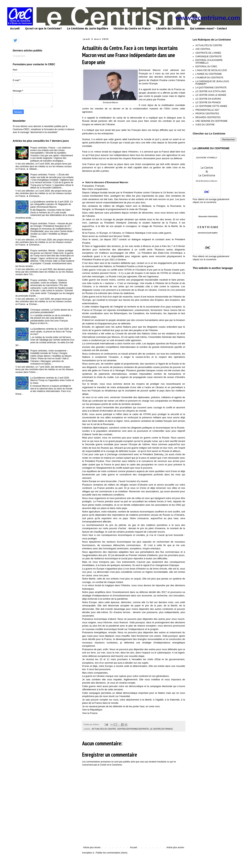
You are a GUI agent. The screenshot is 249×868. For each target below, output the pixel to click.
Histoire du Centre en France (132, 28)
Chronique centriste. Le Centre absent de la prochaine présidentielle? (51, 311)
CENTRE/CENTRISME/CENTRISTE (133, 729)
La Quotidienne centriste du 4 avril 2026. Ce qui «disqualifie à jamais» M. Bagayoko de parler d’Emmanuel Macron (52, 204)
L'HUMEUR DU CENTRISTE (209, 78)
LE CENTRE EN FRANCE (161, 729)
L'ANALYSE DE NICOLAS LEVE (211, 70)
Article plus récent (92, 847)
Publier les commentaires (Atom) (112, 853)
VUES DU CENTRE (205, 125)
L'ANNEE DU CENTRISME (209, 74)
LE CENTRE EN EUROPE (208, 99)
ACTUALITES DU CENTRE (104, 729)
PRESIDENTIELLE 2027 (207, 110)
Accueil (15, 28)
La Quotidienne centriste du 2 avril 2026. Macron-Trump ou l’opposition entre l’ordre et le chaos (52, 380)
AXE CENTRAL (203, 49)
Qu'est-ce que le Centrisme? (43, 28)
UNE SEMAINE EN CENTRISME (211, 121)
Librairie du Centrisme (170, 28)
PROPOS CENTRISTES (207, 114)
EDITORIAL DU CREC (206, 67)
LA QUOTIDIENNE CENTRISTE (211, 88)
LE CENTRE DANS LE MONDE (211, 95)
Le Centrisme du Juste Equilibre (88, 28)
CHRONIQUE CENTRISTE (209, 57)
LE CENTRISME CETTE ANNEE (211, 106)
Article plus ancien (175, 847)
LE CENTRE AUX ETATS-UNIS (211, 91)
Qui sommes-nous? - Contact (208, 28)
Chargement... (20, 56)
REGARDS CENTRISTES (208, 117)
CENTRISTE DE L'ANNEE (208, 53)
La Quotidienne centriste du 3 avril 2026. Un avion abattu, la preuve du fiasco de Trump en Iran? (52, 332)
